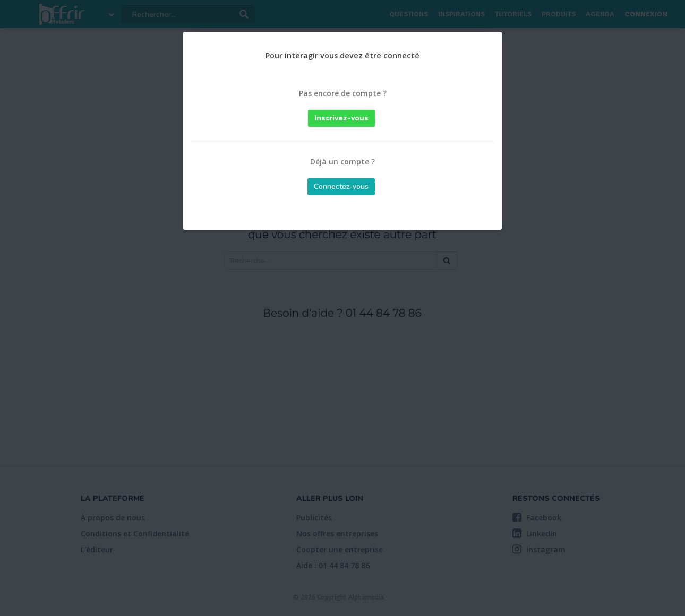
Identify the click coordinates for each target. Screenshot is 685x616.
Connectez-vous (341, 186)
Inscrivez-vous (341, 118)
